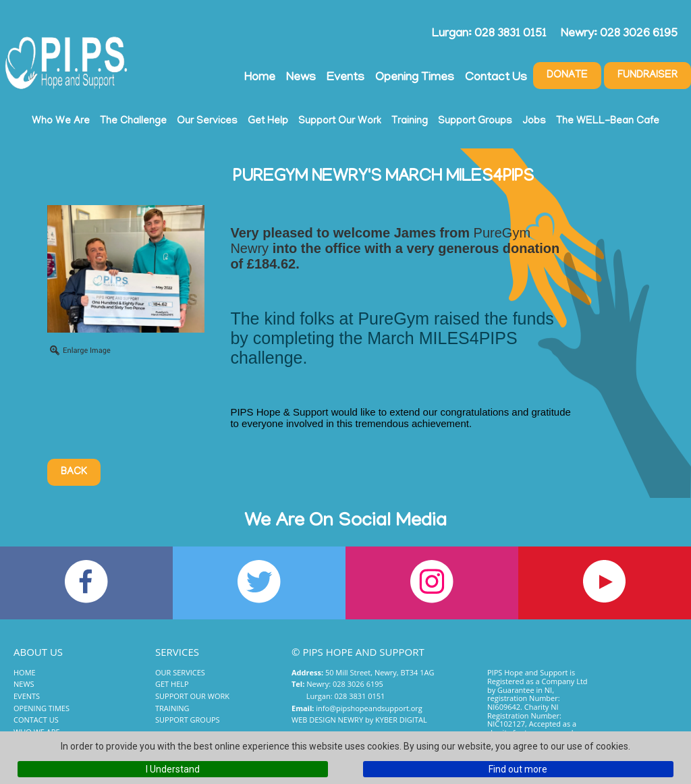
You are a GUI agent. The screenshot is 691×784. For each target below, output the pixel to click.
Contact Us (496, 78)
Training (410, 121)
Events (345, 78)
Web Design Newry (327, 720)
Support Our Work (340, 121)
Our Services (207, 121)
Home (260, 78)
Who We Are (61, 121)
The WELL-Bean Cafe (608, 121)
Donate (567, 76)
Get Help (268, 121)
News (301, 78)
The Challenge (133, 121)
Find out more (518, 769)
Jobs (534, 121)
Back (74, 472)
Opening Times (415, 78)
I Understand (173, 769)
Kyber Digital (401, 720)
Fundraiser (647, 76)
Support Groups (475, 121)
